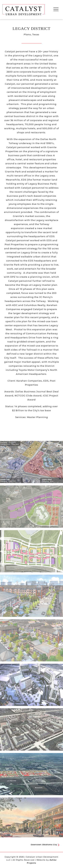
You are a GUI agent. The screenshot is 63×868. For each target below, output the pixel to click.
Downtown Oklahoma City (45, 845)
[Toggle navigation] (56, 9)
